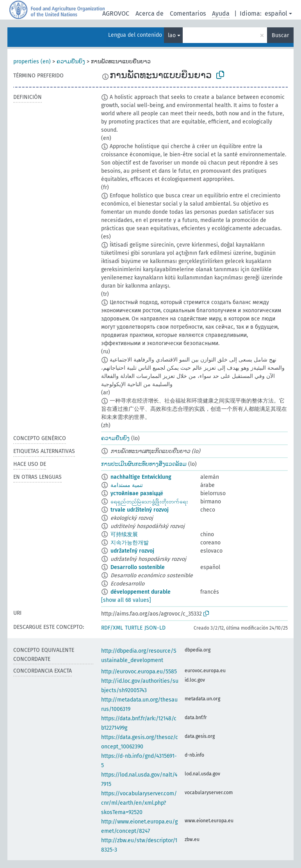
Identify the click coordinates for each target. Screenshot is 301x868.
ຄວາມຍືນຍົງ (71, 62)
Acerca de (150, 13)
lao (172, 35)
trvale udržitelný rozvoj (140, 510)
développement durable (141, 592)
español (276, 13)
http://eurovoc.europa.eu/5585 (139, 672)
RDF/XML (112, 628)
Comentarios (188, 13)
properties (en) (32, 62)
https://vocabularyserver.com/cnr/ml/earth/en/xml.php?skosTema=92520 (139, 803)
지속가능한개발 (130, 543)
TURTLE (134, 628)
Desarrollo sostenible (138, 567)
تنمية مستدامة (127, 485)
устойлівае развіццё (137, 493)
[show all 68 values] (126, 600)
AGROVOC (116, 13)
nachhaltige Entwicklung (141, 477)
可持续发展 (124, 534)
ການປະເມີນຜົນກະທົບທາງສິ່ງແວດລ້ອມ (144, 464)
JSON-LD (155, 628)
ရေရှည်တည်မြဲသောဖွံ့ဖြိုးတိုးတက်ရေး (149, 502)
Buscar (280, 35)
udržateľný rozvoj (132, 551)
